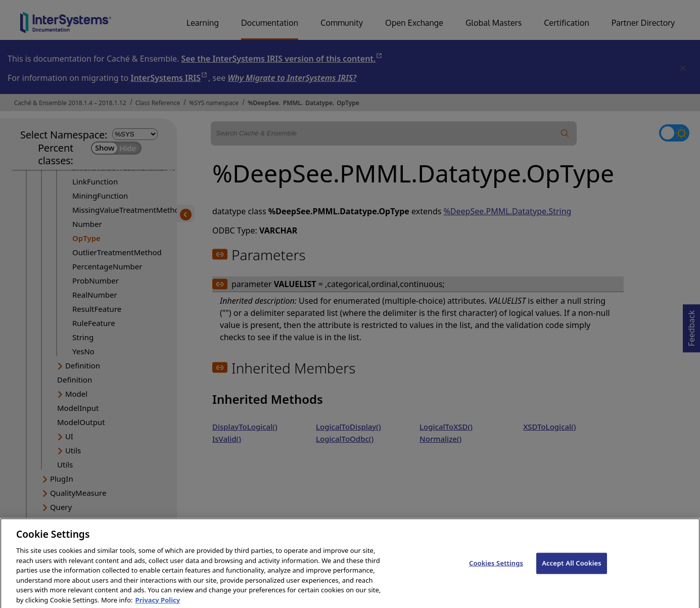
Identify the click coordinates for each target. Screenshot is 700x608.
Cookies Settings (496, 569)
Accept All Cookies (572, 569)
